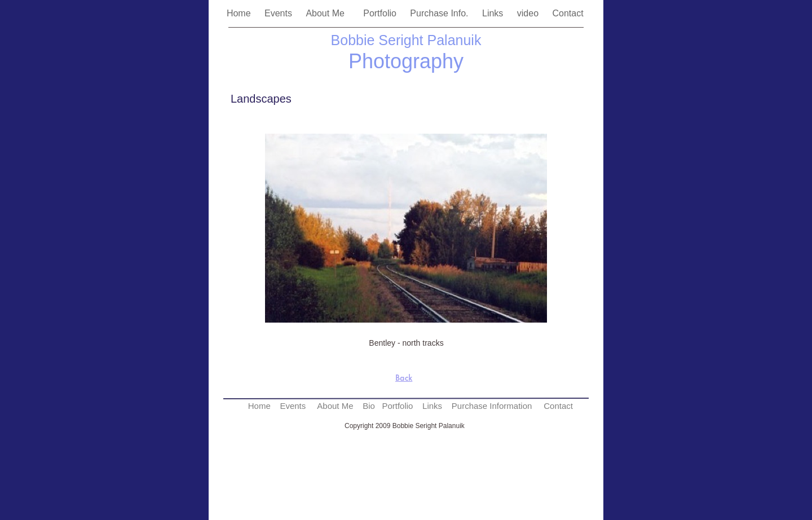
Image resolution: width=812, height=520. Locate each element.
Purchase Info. (440, 13)
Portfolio (381, 13)
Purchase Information (492, 406)
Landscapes (261, 99)
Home (240, 13)
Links (494, 13)
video (529, 13)
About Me (329, 13)
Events (279, 13)
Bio (369, 406)
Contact (569, 13)
